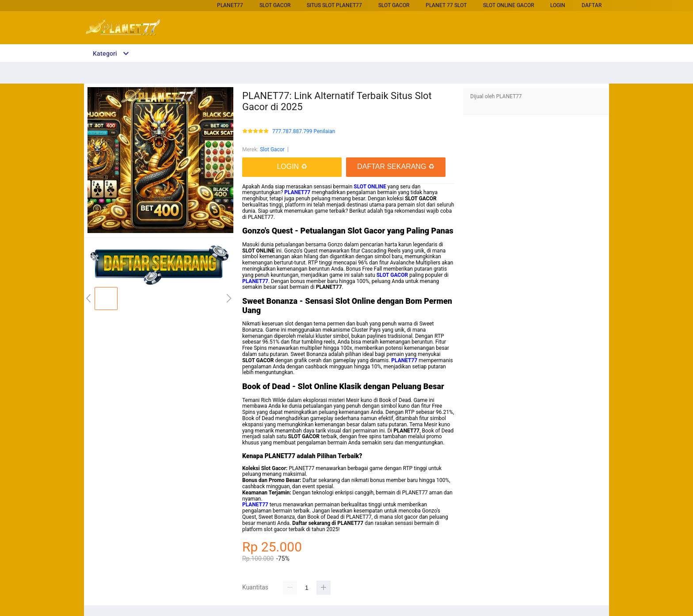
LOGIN (558, 5)
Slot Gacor (275, 5)
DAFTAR (592, 5)
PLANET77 (230, 5)
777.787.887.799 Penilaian (304, 132)
